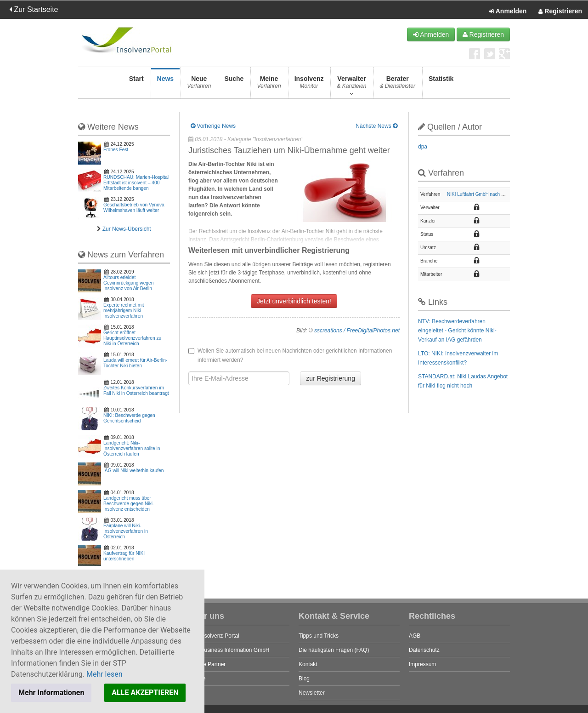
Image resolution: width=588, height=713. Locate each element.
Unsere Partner (207, 664)
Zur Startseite (34, 9)
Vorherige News (213, 126)
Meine (269, 85)
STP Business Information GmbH (229, 650)
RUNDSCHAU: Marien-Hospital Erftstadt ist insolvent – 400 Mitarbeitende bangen (136, 183)
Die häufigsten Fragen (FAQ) (334, 650)
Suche (234, 85)
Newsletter (312, 693)
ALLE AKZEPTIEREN (145, 693)
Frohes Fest (116, 150)
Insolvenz (309, 85)
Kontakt (308, 664)
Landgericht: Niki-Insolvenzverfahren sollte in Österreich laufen (132, 448)
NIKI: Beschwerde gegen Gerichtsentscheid (129, 418)
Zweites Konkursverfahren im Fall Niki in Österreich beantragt (136, 391)
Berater (398, 85)
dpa (423, 147)
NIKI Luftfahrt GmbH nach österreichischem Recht (498, 194)
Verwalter (351, 85)
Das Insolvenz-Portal (214, 636)
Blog (304, 679)
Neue (199, 85)
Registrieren (560, 11)
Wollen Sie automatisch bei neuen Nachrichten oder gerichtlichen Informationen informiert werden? (290, 355)
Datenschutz (424, 650)
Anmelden (508, 11)
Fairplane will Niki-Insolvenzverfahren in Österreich (126, 531)
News (166, 85)
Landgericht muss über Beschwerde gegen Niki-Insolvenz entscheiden (129, 504)
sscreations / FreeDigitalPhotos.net (357, 331)
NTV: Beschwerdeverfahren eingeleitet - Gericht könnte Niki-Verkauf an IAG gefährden (457, 331)
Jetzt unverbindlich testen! (294, 301)
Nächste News (376, 126)
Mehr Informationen (51, 693)
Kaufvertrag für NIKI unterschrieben (124, 556)
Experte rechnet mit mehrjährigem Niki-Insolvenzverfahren (124, 311)
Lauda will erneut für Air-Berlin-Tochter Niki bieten (135, 363)
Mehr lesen (105, 674)
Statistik (441, 85)
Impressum (422, 664)
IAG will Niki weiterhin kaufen (133, 471)
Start (136, 85)
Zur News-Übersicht (127, 229)
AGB (415, 636)
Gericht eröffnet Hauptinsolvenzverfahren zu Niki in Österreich (132, 338)
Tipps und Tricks (319, 636)
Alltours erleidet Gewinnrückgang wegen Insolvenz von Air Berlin (128, 283)
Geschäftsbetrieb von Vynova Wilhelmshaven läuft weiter (134, 208)
